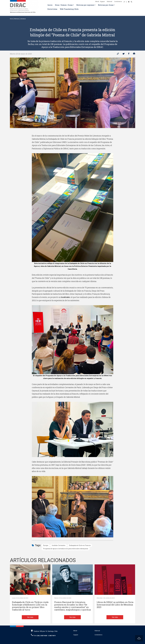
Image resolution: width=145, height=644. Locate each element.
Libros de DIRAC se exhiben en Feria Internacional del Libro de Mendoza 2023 (115, 605)
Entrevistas (52, 9)
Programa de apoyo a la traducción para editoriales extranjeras (66, 549)
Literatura (23, 19)
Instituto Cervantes (59, 545)
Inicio (50, 5)
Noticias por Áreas (106, 5)
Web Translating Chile (69, 9)
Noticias (17, 19)
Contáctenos (118, 2)
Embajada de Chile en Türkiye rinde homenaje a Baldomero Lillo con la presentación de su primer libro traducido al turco (30, 606)
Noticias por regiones (85, 5)
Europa (46, 545)
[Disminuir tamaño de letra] (127, 1)
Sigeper (102, 2)
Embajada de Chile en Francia (80, 545)
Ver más (30, 617)
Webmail (109, 2)
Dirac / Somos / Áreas (64, 5)
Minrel (97, 2)
